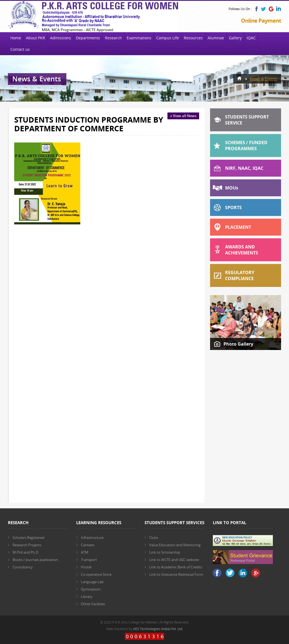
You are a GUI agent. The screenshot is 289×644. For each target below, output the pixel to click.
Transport (89, 560)
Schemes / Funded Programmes (246, 146)
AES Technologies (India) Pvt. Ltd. (158, 629)
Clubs (154, 538)
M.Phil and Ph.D (25, 552)
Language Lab (92, 582)
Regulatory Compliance (240, 275)
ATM (85, 552)
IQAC (251, 38)
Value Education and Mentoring (175, 545)
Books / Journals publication (35, 560)
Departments (88, 38)
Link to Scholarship (165, 552)
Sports (233, 207)
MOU (232, 188)
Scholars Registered (28, 538)
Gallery (235, 38)
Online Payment (261, 21)
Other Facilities (93, 604)
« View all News (183, 116)
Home (16, 38)
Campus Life (168, 38)
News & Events (263, 79)
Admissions (61, 38)
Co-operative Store (96, 574)
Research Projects (27, 545)
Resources (193, 38)
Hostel (86, 567)
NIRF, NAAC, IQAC (244, 168)
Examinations (139, 38)
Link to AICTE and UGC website (174, 560)
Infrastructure (92, 538)
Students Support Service (247, 120)
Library (87, 596)
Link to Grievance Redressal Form (176, 574)
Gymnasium (91, 589)
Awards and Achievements (242, 250)
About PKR (36, 38)
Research (113, 38)
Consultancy (23, 567)
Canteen (88, 545)
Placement (238, 227)
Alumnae (216, 38)
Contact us (20, 49)
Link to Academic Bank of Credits (176, 567)
